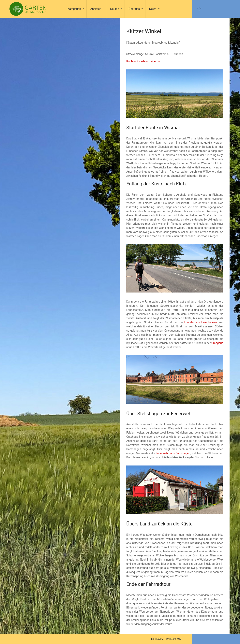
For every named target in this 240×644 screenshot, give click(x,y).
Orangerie (217, 343)
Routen (115, 9)
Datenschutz (174, 639)
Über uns (134, 9)
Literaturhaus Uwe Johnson (201, 322)
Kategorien (74, 9)
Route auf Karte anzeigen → (143, 61)
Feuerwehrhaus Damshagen (173, 453)
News (153, 9)
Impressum (157, 639)
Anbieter (96, 9)
